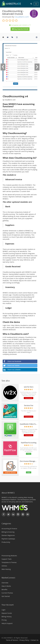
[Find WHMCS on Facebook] (4, 514)
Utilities (4, 566)
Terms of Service (12, 640)
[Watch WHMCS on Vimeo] (23, 514)
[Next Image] (37, 67)
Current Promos (7, 593)
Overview (5, 583)
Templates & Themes (9, 562)
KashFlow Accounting (29, 443)
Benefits (4, 589)
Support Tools (7, 559)
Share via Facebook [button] (12, 361)
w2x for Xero (29, 387)
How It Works (6, 586)
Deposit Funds (7, 613)
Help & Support (7, 623)
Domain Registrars (8, 535)
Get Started (6, 596)
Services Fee (29, 405)
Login (4, 610)
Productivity (6, 542)
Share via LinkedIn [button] (12, 370)
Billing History (7, 617)
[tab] (3, 38)
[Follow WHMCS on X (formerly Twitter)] (8, 514)
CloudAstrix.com (22, 17)
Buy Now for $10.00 (20, 29)
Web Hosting (6, 569)
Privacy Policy (24, 640)
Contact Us (35, 640)
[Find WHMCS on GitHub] (28, 514)
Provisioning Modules (9, 556)
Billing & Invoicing (8, 532)
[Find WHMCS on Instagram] (18, 514)
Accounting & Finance (9, 529)
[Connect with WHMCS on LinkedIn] (13, 514)
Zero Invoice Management (29, 461)
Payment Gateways (8, 539)
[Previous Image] (3, 67)
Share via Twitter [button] (11, 366)
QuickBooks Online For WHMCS (29, 424)
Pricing (4, 620)
